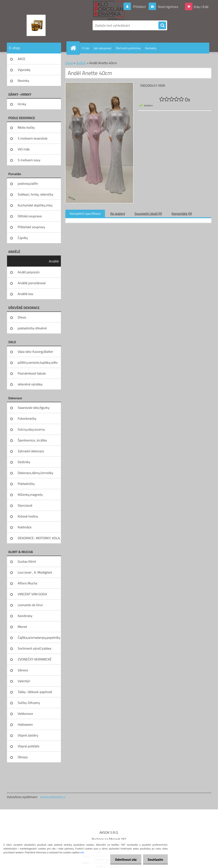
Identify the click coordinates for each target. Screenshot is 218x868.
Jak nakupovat (103, 48)
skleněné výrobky (30, 384)
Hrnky (22, 104)
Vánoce (23, 670)
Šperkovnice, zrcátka (32, 440)
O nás (86, 48)
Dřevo (22, 317)
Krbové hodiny (28, 516)
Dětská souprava (30, 216)
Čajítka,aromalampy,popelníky (39, 637)
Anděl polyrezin (29, 272)
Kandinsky (25, 616)
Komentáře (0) (182, 213)
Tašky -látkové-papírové (35, 692)
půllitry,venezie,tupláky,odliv (38, 362)
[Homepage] (75, 48)
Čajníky (23, 238)
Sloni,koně (25, 505)
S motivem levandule (33, 138)
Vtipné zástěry (28, 735)
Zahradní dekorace (31, 451)
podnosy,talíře (28, 183)
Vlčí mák (24, 149)
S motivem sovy (29, 160)
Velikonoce (25, 714)
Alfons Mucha (27, 583)
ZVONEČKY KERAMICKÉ (35, 659)
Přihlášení (137, 7)
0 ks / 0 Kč (201, 7)
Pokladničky (26, 484)
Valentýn (24, 681)
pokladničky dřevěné (32, 328)
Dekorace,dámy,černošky (35, 473)
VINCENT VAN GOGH (32, 594)
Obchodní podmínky (128, 48)
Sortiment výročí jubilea (34, 648)
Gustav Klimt (27, 561)
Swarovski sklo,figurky (34, 408)
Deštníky (24, 462)
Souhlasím (155, 859)
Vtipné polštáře (29, 746)
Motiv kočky (26, 127)
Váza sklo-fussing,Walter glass (35, 353)
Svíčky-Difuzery (29, 703)
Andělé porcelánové (32, 283)
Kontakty (151, 48)
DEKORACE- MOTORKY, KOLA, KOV (39, 539)
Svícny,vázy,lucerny (31, 429)
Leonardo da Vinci (30, 605)
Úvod (69, 63)
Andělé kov (25, 294)
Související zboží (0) (148, 213)
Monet (22, 627)
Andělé (54, 261)
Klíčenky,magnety (30, 495)
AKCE (22, 59)
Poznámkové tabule (32, 373)
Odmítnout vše (124, 859)
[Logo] (36, 25)
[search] (162, 26)
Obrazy (23, 757)
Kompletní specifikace (85, 213)
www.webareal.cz (53, 797)
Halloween (25, 724)
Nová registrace (167, 7)
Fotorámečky (27, 418)
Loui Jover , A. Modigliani (35, 572)
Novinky (23, 81)
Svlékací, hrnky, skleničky (35, 194)
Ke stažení (118, 213)
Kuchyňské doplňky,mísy (35, 205)
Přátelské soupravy (31, 227)
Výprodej (24, 70)
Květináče (25, 527)
